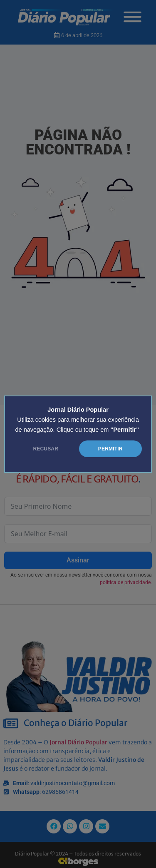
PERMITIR (110, 449)
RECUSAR (46, 449)
